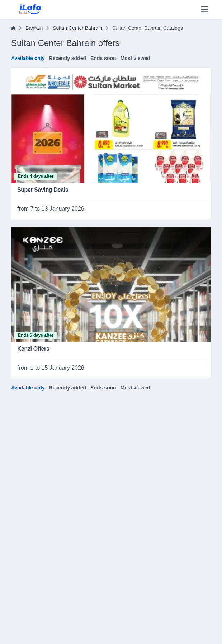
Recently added (68, 58)
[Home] (13, 28)
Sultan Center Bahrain (77, 28)
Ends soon (103, 58)
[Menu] (204, 9)
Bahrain (34, 28)
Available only (28, 58)
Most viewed (135, 58)
